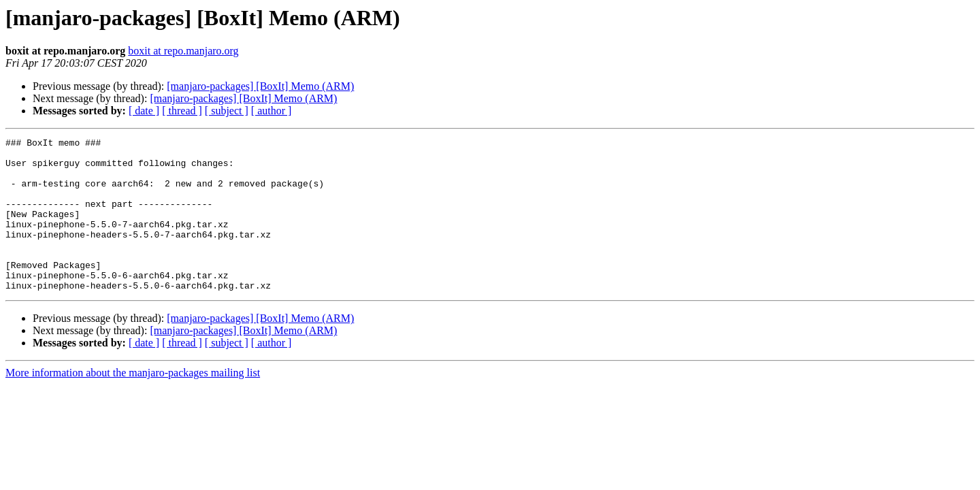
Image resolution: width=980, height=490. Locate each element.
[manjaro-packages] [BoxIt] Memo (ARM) (260, 86)
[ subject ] (227, 111)
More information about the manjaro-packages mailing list (133, 403)
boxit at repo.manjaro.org (183, 51)
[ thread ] (182, 111)
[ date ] (144, 111)
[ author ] (272, 111)
